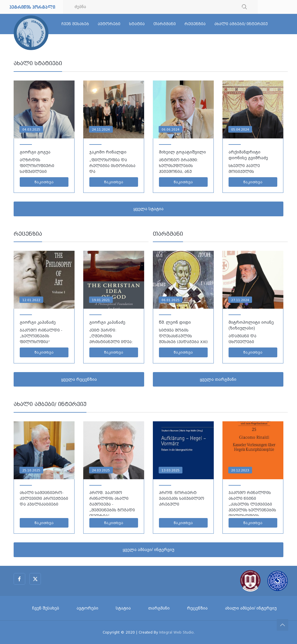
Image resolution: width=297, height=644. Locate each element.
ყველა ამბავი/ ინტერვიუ (148, 550)
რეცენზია (195, 24)
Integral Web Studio (176, 632)
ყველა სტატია (148, 209)
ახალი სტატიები (38, 63)
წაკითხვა (44, 182)
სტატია (137, 24)
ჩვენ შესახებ (75, 24)
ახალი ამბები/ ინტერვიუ (241, 24)
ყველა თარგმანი (218, 379)
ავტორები (109, 24)
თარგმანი (165, 24)
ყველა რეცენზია (79, 379)
